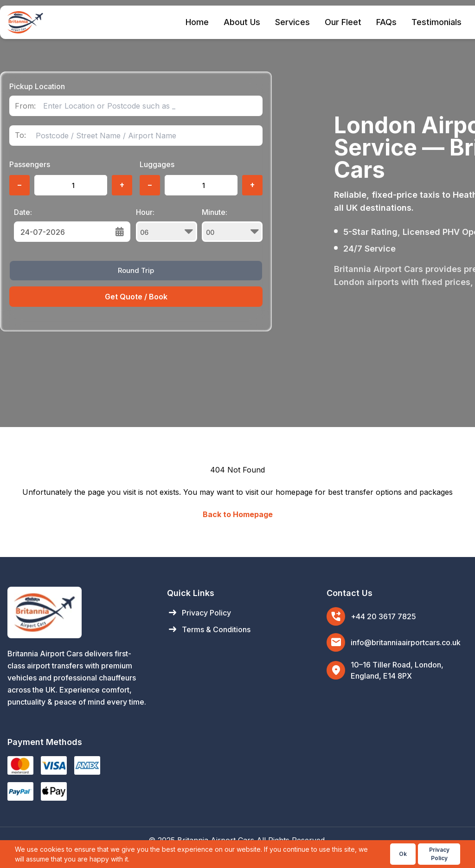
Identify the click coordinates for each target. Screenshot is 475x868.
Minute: (232, 225)
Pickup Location (37, 86)
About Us (242, 22)
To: (20, 135)
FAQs (386, 22)
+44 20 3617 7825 (383, 616)
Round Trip (136, 270)
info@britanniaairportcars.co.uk (406, 642)
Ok (403, 854)
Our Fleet (343, 22)
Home (197, 22)
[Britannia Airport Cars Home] (78, 612)
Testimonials (436, 22)
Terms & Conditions (209, 629)
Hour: (167, 225)
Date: (23, 212)
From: (25, 106)
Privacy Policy (199, 613)
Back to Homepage (238, 514)
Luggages (157, 164)
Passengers (30, 164)
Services (292, 22)
